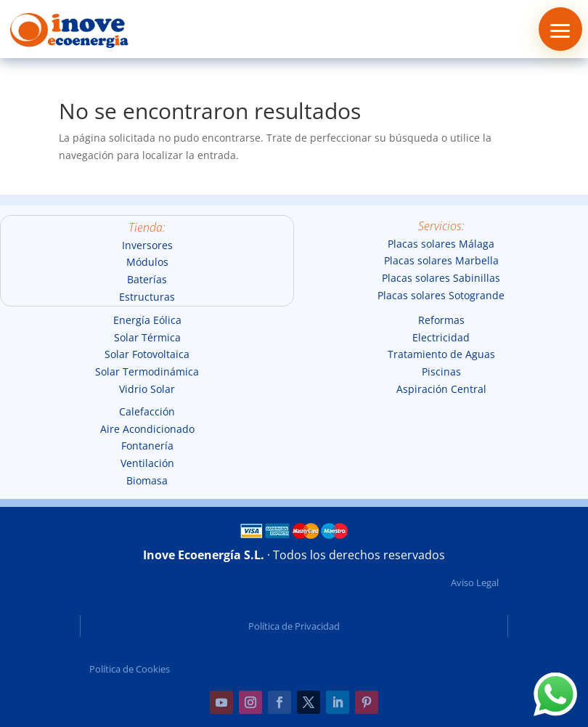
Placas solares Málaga (441, 244)
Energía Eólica (147, 320)
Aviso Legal (475, 582)
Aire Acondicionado (147, 429)
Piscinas (441, 371)
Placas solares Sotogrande (441, 295)
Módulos (147, 262)
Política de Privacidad (294, 626)
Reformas (441, 320)
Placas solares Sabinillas (441, 278)
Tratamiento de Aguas (441, 354)
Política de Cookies (130, 669)
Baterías (147, 279)
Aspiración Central (441, 389)
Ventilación (147, 463)
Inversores (147, 245)
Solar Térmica (147, 337)
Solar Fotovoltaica (147, 354)
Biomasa (147, 480)
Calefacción (147, 411)
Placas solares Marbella (441, 260)
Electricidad (441, 337)
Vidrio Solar (147, 389)
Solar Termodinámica (147, 371)
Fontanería (147, 446)
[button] (560, 29)
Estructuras (147, 297)
